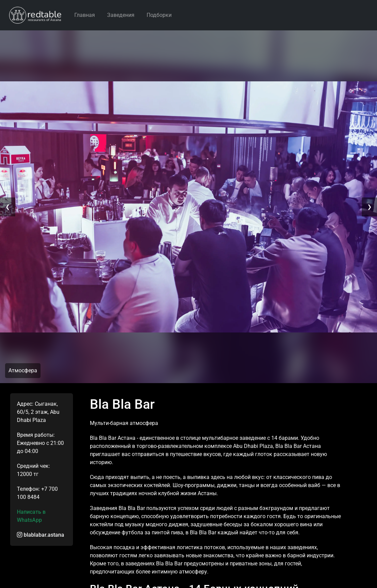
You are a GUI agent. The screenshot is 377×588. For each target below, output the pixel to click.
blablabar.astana (41, 535)
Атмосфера (23, 370)
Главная (85, 15)
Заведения (121, 15)
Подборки (159, 15)
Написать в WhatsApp (31, 516)
